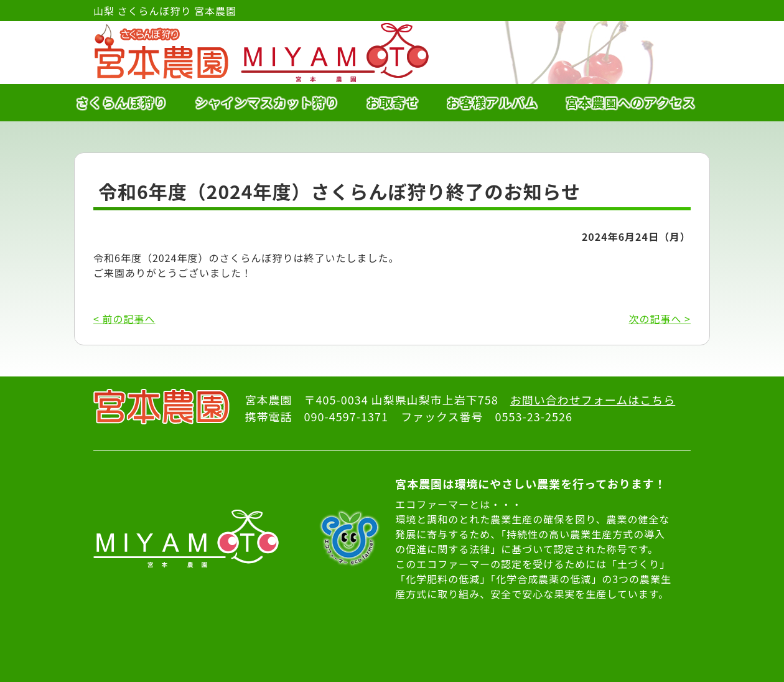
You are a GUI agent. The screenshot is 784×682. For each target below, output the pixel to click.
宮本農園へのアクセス (631, 102)
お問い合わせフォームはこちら (593, 399)
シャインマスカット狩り (267, 102)
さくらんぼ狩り (122, 102)
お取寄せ (393, 102)
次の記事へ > (660, 319)
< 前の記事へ (124, 319)
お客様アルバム (492, 102)
